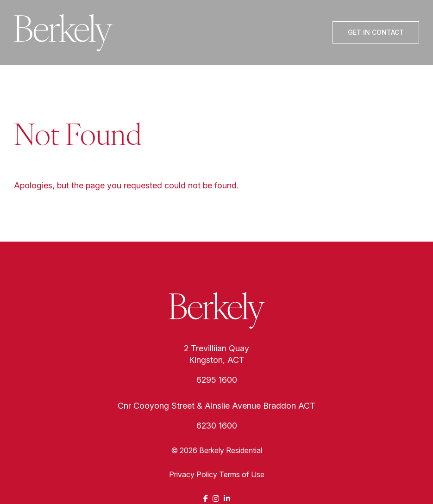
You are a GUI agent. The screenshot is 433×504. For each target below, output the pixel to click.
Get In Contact (376, 32)
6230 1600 (217, 426)
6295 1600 (217, 380)
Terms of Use (242, 474)
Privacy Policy (193, 474)
